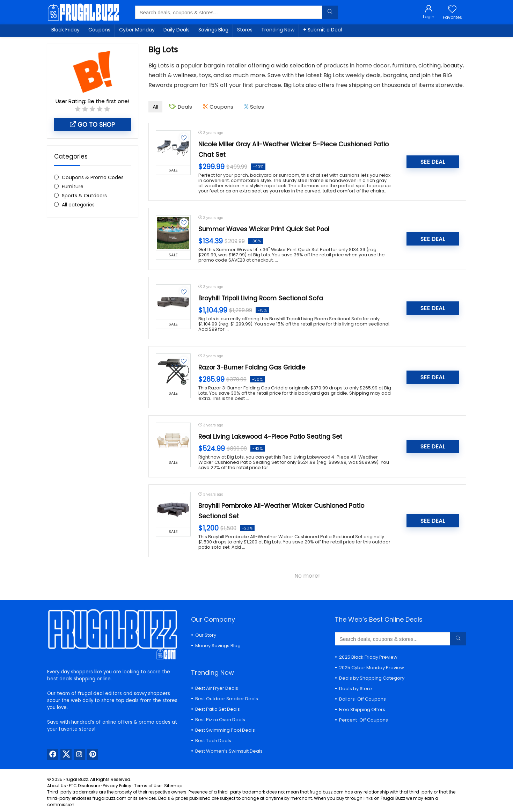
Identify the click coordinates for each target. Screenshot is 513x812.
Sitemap (173, 786)
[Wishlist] (452, 10)
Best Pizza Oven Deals (220, 720)
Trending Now (278, 30)
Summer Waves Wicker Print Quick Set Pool (264, 229)
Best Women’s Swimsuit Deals (229, 751)
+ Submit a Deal (323, 30)
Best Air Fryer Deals (217, 688)
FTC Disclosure (84, 786)
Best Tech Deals (213, 741)
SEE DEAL (433, 162)
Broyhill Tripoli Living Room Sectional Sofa (261, 298)
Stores (245, 30)
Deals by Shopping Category (372, 678)
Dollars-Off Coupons (362, 699)
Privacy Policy (117, 786)
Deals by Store (356, 689)
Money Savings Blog (218, 646)
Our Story (206, 635)
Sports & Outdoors (84, 196)
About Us (57, 786)
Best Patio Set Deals (218, 709)
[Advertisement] (93, 339)
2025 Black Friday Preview (368, 657)
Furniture (73, 186)
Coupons (99, 30)
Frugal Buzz (76, 779)
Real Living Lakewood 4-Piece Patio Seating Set (270, 437)
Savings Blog (213, 30)
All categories (78, 205)
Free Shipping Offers (362, 709)
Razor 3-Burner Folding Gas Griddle (252, 367)
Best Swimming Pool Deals (225, 730)
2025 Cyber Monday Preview (372, 668)
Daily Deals (177, 30)
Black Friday (65, 30)
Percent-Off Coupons (364, 720)
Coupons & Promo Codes (93, 177)
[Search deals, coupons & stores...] (330, 12)
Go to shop (92, 125)
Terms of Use (148, 786)
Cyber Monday (137, 30)
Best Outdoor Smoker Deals (227, 699)
